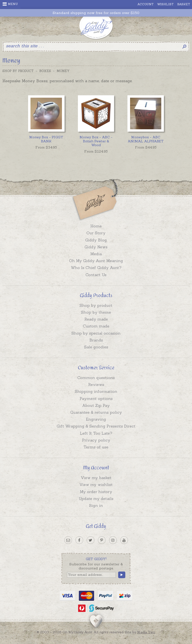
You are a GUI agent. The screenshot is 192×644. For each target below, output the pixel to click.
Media (96, 254)
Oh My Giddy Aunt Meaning (96, 261)
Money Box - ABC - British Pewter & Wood (96, 141)
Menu (10, 4)
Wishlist (165, 4)
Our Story (96, 233)
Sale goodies (96, 347)
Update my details (96, 499)
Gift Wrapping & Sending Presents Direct (96, 426)
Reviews (96, 384)
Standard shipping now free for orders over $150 (96, 13)
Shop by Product (18, 71)
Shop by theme (96, 312)
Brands (96, 340)
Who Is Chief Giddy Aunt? (96, 268)
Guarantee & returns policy (96, 412)
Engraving (96, 419)
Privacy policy (96, 440)
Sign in (96, 505)
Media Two (146, 632)
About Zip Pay (96, 405)
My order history (96, 492)
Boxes (45, 71)
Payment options (96, 399)
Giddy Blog (96, 240)
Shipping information (96, 391)
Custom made (96, 326)
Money (63, 71)
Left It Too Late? (96, 433)
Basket (184, 4)
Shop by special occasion (96, 333)
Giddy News (96, 247)
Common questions (96, 378)
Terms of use (96, 447)
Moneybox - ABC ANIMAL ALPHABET (146, 139)
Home (96, 226)
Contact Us (96, 275)
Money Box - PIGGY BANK (46, 139)
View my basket (96, 478)
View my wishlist (96, 485)
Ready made (96, 319)
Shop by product (96, 305)
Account (146, 4)
